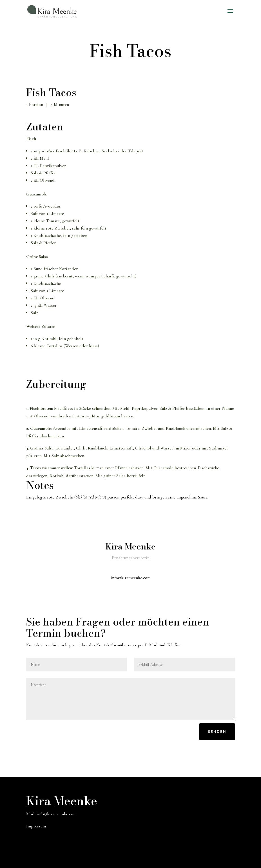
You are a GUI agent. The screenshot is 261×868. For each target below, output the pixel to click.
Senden (217, 732)
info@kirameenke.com (57, 814)
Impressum (36, 826)
